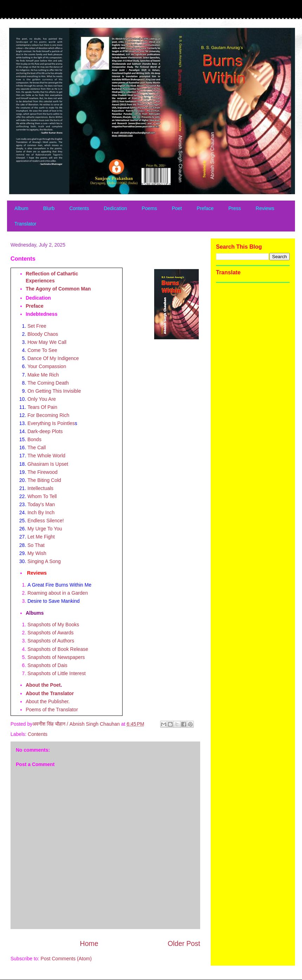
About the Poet (43, 685)
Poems (150, 208)
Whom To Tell (42, 496)
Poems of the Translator (52, 710)
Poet (177, 208)
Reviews (265, 208)
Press (235, 208)
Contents (79, 208)
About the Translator (50, 693)
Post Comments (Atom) (66, 959)
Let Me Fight (41, 537)
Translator (25, 224)
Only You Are (42, 399)
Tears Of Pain (42, 407)
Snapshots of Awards (50, 633)
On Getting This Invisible (54, 391)
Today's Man (41, 504)
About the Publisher (47, 701)
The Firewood (42, 472)
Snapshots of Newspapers (56, 657)
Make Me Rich (43, 375)
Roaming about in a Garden (58, 593)
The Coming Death (48, 383)
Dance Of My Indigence (53, 358)
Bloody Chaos (43, 334)
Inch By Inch (41, 512)
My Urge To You (45, 529)
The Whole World (46, 456)
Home (89, 943)
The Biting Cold (44, 480)
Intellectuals (40, 488)
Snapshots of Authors (51, 641)
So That (36, 545)
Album (21, 208)
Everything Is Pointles (51, 423)
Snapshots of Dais (47, 665)
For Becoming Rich (48, 415)
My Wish (37, 553)
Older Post (184, 943)
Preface (205, 208)
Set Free (37, 326)
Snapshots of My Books (53, 625)
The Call (37, 447)
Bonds (34, 439)
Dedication (115, 208)
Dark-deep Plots (45, 431)
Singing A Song (44, 561)
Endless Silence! (46, 521)
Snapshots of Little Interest (57, 673)
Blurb (49, 208)
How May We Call (47, 342)
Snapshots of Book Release (58, 649)
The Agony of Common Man (58, 289)
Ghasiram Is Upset (48, 464)
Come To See (42, 350)
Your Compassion (47, 366)
